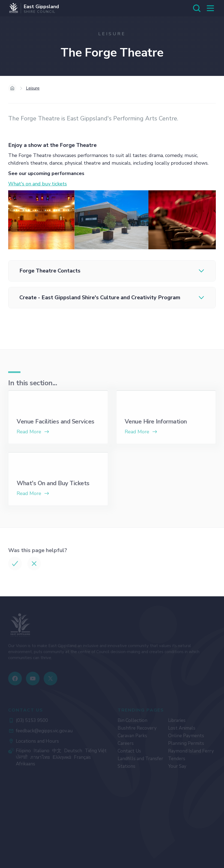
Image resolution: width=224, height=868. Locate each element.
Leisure (33, 88)
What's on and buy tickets (38, 184)
